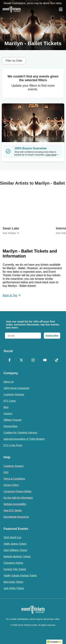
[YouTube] (45, 360)
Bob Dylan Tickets (13, 582)
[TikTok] (57, 360)
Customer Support (14, 466)
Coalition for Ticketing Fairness (20, 433)
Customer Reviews (14, 394)
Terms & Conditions (14, 479)
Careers (8, 414)
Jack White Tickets (14, 588)
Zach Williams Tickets (15, 550)
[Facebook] (9, 360)
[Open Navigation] (61, 9)
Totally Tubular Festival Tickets (20, 576)
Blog (6, 407)
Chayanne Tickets (13, 563)
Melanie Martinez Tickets (17, 556)
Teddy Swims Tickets (15, 544)
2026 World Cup (12, 537)
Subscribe (52, 336)
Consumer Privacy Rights (17, 491)
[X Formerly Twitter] (21, 360)
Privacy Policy (11, 485)
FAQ (6, 472)
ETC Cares (10, 401)
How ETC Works (13, 510)
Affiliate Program (13, 420)
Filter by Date (14, 61)
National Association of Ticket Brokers (24, 439)
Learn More (52, 155)
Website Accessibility (15, 504)
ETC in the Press (13, 445)
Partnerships (10, 426)
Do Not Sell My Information (18, 498)
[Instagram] (33, 360)
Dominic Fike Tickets (15, 569)
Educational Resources (16, 517)
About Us (9, 382)
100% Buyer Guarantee (16, 388)
